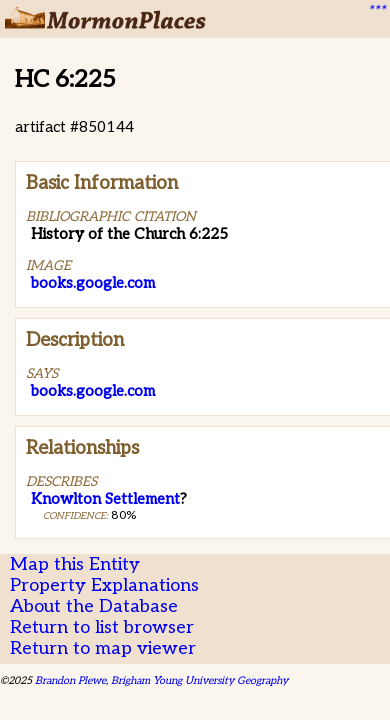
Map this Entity (75, 564)
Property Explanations (104, 585)
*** (376, 11)
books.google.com (93, 283)
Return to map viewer (103, 648)
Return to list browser (102, 627)
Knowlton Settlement (105, 499)
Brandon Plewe (70, 680)
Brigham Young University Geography (199, 680)
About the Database (94, 606)
